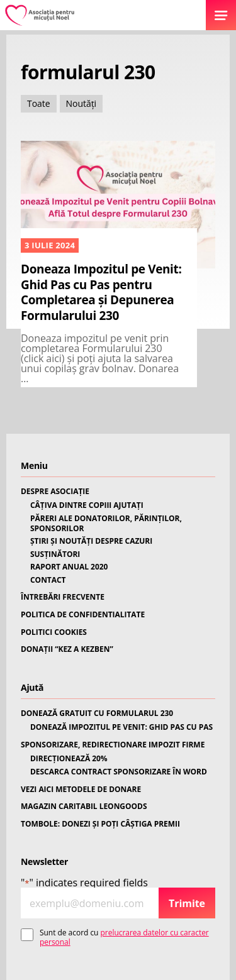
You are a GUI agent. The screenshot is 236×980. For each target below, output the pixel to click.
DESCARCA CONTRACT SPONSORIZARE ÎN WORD (119, 772)
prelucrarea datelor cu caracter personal (124, 937)
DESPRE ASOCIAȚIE (55, 492)
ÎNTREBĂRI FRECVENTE (63, 597)
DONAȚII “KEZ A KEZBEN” (67, 649)
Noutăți (81, 103)
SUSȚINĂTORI (55, 554)
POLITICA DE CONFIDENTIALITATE (83, 615)
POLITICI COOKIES (54, 632)
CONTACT (48, 580)
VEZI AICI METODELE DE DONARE (81, 790)
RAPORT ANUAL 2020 (69, 567)
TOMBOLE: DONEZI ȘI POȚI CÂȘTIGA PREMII (100, 824)
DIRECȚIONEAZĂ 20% (69, 759)
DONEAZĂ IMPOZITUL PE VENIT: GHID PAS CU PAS (121, 727)
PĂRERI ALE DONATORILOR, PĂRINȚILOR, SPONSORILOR (106, 523)
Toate (39, 103)
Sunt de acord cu (124, 938)
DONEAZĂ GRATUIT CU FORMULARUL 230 (97, 713)
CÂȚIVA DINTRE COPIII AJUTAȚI (87, 505)
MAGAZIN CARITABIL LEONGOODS (84, 807)
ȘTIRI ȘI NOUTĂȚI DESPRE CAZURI (91, 541)
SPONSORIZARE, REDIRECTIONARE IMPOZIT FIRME (113, 745)
